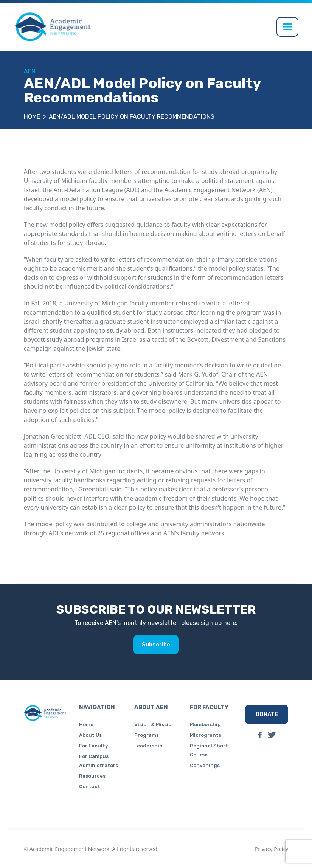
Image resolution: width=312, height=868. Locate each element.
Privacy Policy (272, 849)
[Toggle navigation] (287, 27)
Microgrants (206, 735)
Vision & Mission (154, 725)
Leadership (148, 746)
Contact (90, 787)
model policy (78, 199)
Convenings (205, 765)
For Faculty (93, 746)
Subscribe (156, 645)
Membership (205, 725)
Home (32, 117)
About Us (90, 735)
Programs (147, 735)
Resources (92, 776)
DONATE (267, 714)
